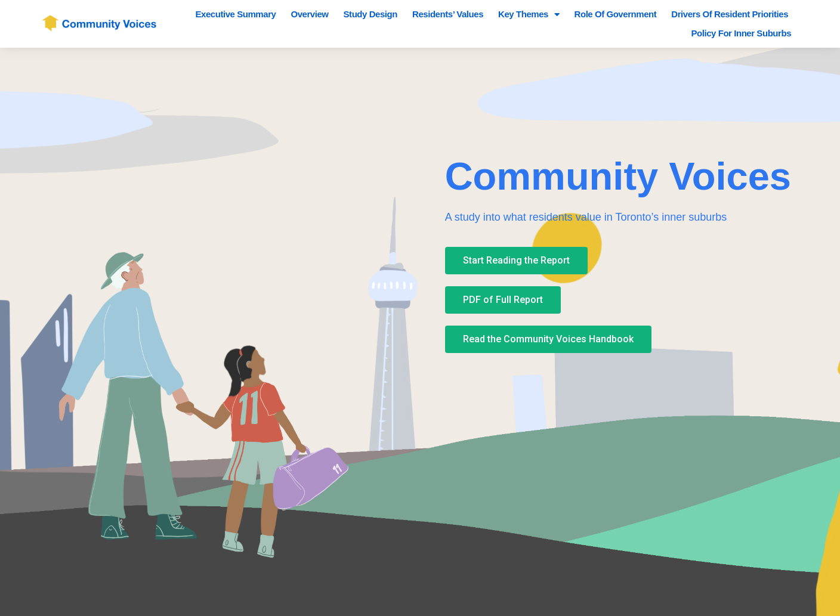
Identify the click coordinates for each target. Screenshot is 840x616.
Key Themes (529, 14)
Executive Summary (236, 14)
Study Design (370, 14)
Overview (309, 14)
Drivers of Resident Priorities (730, 14)
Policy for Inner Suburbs (741, 33)
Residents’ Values (448, 14)
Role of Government (616, 14)
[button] (516, 261)
